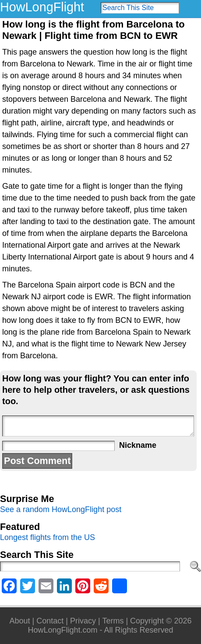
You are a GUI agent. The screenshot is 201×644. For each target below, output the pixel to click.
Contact (50, 621)
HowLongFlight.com (62, 630)
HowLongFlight (42, 7)
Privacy (83, 621)
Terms (113, 621)
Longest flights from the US (48, 537)
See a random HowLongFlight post (61, 509)
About (20, 621)
